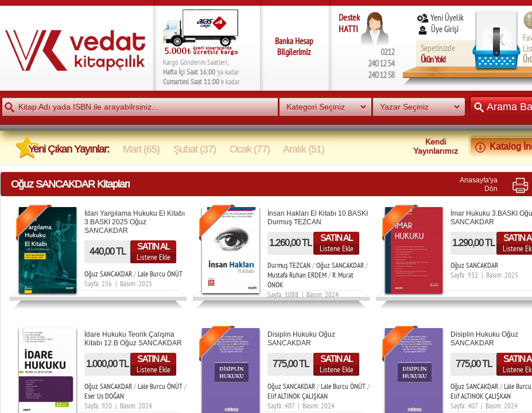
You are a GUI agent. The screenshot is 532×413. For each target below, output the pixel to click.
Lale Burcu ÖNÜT (160, 274)
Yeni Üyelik (440, 17)
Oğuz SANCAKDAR (108, 274)
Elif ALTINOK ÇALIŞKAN (298, 396)
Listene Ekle (154, 257)
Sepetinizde (438, 54)
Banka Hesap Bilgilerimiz (294, 46)
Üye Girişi (438, 29)
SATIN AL (153, 246)
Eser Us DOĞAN (104, 396)
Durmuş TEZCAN (289, 265)
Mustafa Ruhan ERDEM (297, 275)
